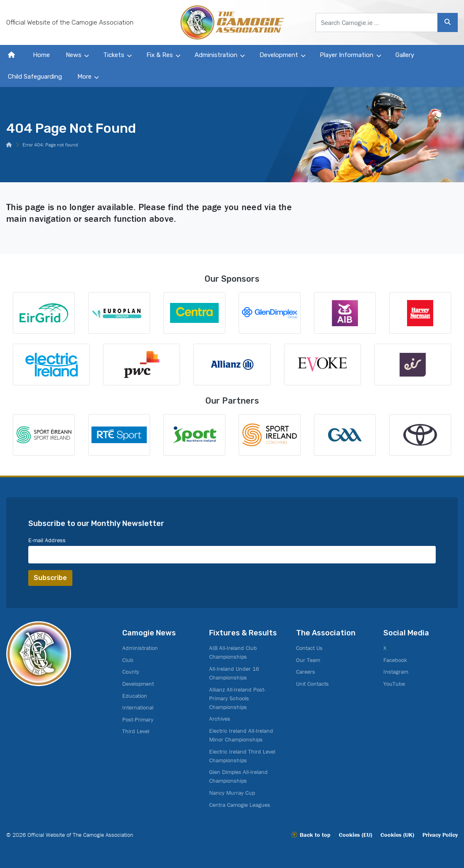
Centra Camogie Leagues (240, 805)
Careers (306, 672)
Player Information (347, 55)
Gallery (405, 55)
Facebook (395, 660)
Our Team (308, 660)
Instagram (396, 672)
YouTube (394, 684)
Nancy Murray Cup (232, 793)
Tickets (114, 55)
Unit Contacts (312, 684)
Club (128, 660)
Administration (216, 55)
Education (135, 696)
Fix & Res (160, 55)
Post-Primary (138, 719)
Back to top (315, 835)
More (84, 77)
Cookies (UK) (397, 835)
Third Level (136, 731)
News (74, 55)
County (131, 672)
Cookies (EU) (355, 835)
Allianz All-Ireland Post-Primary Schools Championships (237, 698)
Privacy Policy (440, 835)
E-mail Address (47, 540)
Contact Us (309, 648)
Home (41, 55)
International (138, 707)
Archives (220, 719)
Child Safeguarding (35, 77)
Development (279, 55)
